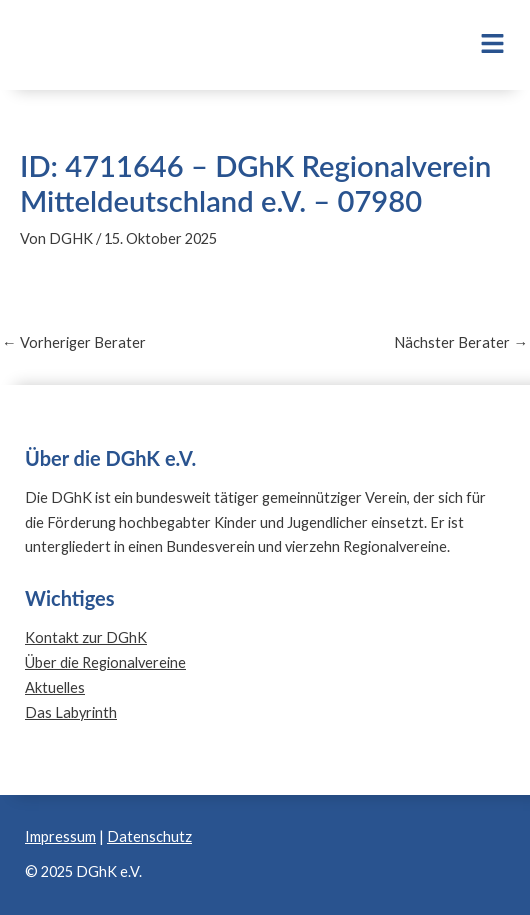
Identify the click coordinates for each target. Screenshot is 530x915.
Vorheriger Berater (74, 343)
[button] (469, 45)
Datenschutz (149, 836)
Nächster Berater (461, 343)
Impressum (60, 836)
